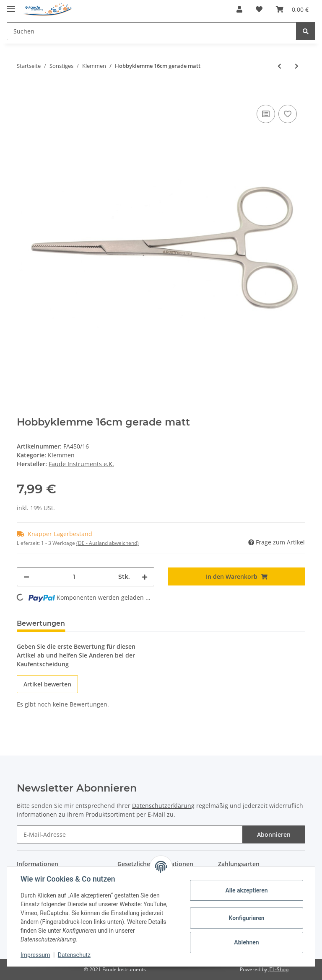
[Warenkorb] (292, 9)
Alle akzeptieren (246, 890)
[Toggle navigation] (11, 5)
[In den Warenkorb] (23, 90)
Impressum (35, 955)
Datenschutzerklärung (163, 806)
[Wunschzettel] (259, 9)
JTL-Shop (278, 969)
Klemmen (61, 455)
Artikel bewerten (47, 684)
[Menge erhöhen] (145, 577)
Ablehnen (246, 942)
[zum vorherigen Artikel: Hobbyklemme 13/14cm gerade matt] (279, 66)
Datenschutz (74, 955)
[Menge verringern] (26, 577)
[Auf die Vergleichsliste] (266, 114)
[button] (239, 9)
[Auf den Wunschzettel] (288, 114)
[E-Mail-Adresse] (130, 834)
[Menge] (74, 577)
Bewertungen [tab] (41, 623)
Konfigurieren (246, 918)
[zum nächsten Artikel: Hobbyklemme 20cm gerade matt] (297, 66)
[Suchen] (152, 31)
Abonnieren (274, 834)
